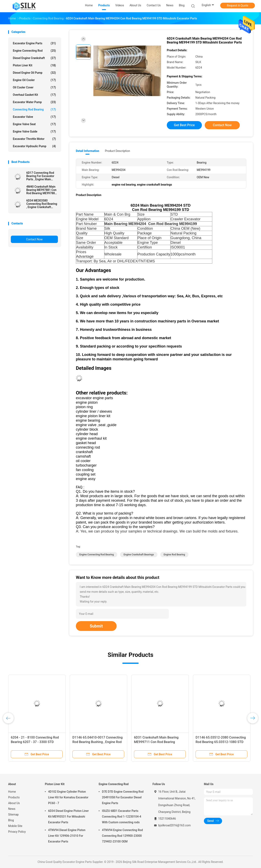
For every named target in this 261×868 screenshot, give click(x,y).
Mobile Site (15, 826)
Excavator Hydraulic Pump (34, 146)
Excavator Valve (34, 117)
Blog (11, 820)
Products (14, 797)
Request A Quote (238, 6)
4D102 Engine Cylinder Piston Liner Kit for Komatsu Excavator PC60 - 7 (68, 797)
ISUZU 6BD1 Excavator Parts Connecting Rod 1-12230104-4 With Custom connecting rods (122, 817)
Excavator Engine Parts (34, 43)
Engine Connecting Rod (34, 51)
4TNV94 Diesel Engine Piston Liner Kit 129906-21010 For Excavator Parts (67, 836)
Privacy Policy (17, 832)
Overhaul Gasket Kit (34, 95)
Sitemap (13, 815)
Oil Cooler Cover (34, 87)
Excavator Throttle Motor (34, 139)
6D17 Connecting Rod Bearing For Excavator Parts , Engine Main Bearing (40, 176)
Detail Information (87, 151)
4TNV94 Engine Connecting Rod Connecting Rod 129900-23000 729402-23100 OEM (122, 836)
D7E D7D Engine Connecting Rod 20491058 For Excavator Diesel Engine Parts (123, 797)
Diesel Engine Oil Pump (34, 73)
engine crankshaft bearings (139, 555)
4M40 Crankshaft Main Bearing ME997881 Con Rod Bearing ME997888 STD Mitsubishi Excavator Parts (41, 190)
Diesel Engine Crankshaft (34, 58)
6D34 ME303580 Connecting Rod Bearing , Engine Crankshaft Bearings (42, 204)
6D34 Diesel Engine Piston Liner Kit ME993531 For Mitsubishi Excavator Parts (68, 817)
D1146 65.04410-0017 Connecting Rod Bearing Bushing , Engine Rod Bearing (97, 742)
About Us (14, 803)
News (12, 809)
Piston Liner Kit (34, 65)
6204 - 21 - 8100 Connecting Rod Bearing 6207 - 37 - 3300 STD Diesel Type (35, 742)
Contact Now (34, 239)
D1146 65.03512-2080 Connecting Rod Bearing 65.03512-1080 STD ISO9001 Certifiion (221, 742)
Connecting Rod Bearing (34, 109)
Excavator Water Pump (34, 102)
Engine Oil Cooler (34, 80)
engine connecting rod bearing (97, 555)
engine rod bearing (174, 555)
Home (12, 792)
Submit (96, 626)
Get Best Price (184, 125)
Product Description (117, 151)
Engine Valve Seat (34, 124)
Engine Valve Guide (34, 131)
